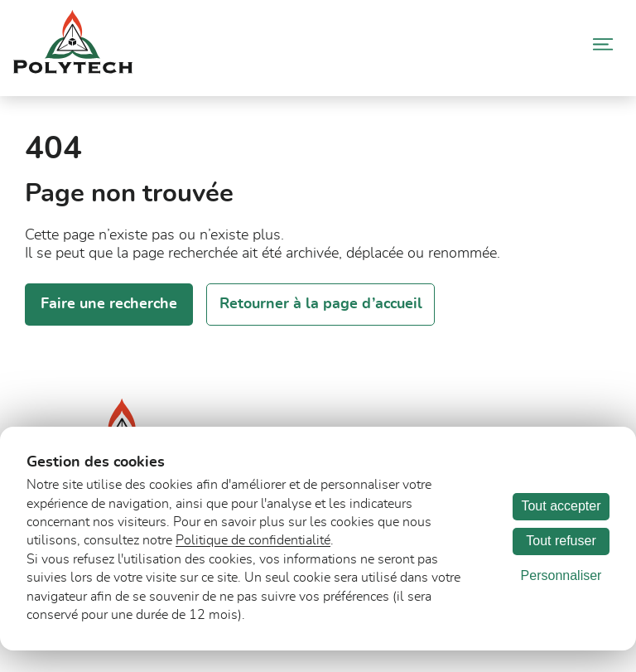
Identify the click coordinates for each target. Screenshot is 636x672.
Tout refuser (561, 541)
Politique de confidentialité (253, 540)
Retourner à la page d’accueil (321, 304)
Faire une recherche (109, 304)
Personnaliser (561, 575)
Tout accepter (561, 506)
